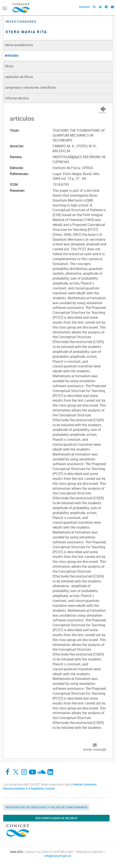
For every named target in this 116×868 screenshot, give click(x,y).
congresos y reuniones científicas (30, 87)
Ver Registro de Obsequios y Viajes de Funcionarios (46, 807)
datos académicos (19, 45)
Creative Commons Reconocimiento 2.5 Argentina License (50, 786)
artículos (12, 55)
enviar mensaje (95, 749)
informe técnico (17, 98)
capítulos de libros (19, 77)
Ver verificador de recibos (56, 818)
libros (9, 66)
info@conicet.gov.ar (58, 856)
